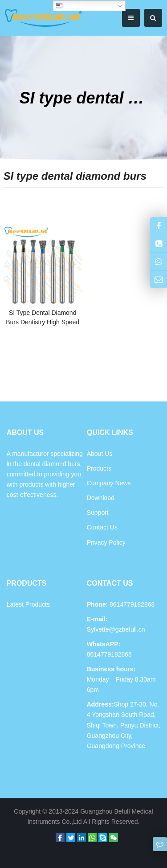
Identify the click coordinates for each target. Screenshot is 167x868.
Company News (109, 483)
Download (101, 498)
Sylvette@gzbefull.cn (116, 629)
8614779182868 (109, 654)
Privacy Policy (106, 542)
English (70, 6)
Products (99, 468)
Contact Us (102, 527)
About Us (100, 454)
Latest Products (28, 604)
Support (98, 513)
